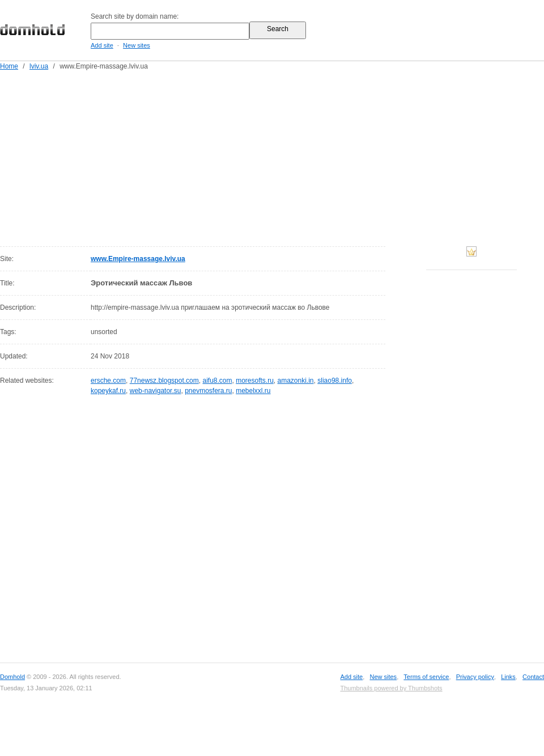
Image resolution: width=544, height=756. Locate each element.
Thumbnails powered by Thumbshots (391, 688)
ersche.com (108, 381)
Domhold (12, 677)
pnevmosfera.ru (208, 391)
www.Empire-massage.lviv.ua (138, 259)
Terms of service (426, 677)
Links (508, 677)
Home (9, 66)
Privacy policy (475, 677)
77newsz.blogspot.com (164, 381)
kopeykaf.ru (108, 391)
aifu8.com (217, 381)
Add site (102, 45)
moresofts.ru (255, 381)
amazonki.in (296, 381)
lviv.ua (39, 66)
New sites (137, 45)
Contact (533, 677)
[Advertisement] (275, 156)
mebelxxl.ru (253, 391)
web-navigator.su (156, 391)
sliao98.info (335, 381)
